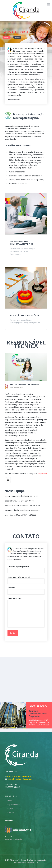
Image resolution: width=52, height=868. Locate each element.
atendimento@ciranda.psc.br (19, 776)
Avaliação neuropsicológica (25, 315)
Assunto (26, 591)
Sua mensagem (26, 612)
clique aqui (42, 474)
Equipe (10, 808)
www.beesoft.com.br (13, 839)
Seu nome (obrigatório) (26, 569)
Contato (11, 812)
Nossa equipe (7, 37)
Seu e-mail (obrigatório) (26, 580)
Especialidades (14, 805)
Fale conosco (17, 37)
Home (10, 801)
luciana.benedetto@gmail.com (20, 779)
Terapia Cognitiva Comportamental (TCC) (22, 243)
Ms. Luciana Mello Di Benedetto (25, 385)
